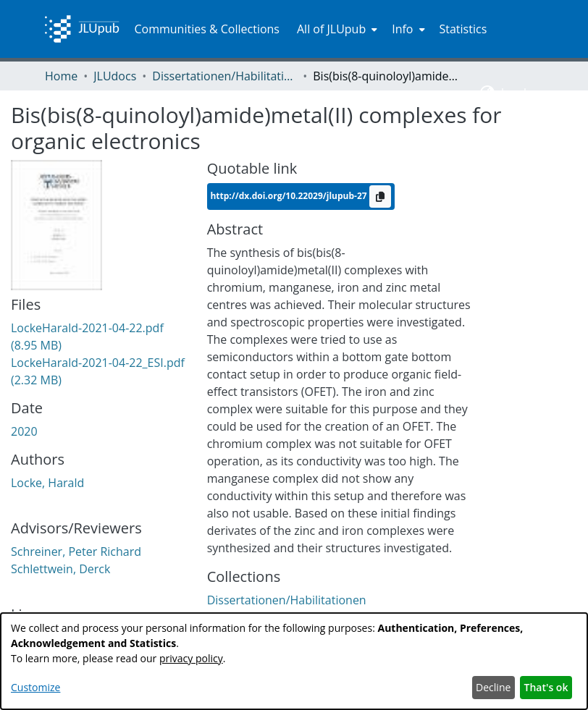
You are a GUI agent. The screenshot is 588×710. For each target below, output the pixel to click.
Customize (35, 687)
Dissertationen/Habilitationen (224, 76)
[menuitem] (336, 29)
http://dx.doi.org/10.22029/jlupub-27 (289, 196)
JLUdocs (115, 76)
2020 (24, 431)
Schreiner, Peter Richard (76, 551)
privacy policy (191, 658)
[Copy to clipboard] (380, 196)
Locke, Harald (47, 483)
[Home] (82, 29)
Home (61, 76)
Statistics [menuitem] (463, 29)
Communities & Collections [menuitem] (207, 29)
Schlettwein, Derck (60, 569)
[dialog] (294, 661)
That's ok (546, 687)
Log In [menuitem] (517, 93)
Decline (493, 687)
